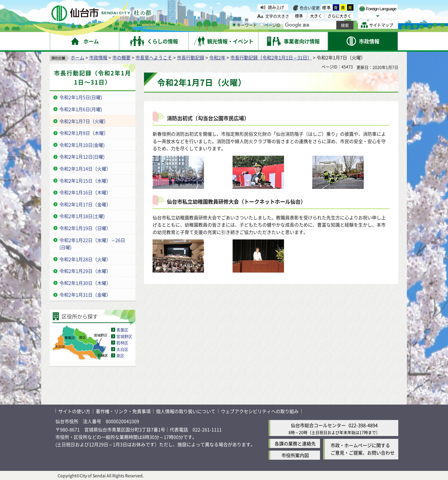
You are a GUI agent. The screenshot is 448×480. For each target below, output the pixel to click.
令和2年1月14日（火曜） (85, 169)
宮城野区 (124, 336)
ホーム (77, 57)
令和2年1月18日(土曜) (82, 216)
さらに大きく (339, 16)
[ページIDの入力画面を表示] (262, 25)
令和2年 (217, 57)
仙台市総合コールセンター (318, 425)
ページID (270, 25)
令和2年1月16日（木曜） (85, 192)
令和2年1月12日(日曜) (82, 157)
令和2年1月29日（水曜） (85, 271)
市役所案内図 (295, 455)
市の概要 (121, 57)
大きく (316, 16)
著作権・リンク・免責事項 (123, 411)
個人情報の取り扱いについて (186, 411)
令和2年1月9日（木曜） (84, 133)
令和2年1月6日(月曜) (81, 109)
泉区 (120, 355)
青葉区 (122, 330)
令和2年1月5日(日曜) (81, 97)
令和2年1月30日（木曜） (85, 283)
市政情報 (98, 57)
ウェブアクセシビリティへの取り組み (260, 411)
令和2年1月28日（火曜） (85, 259)
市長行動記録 (191, 57)
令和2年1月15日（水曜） (85, 181)
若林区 (122, 343)
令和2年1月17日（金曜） (85, 204)
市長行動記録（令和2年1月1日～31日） (271, 57)
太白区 (122, 349)
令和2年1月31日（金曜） (85, 295)
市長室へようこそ (154, 57)
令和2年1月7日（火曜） (84, 121)
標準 (327, 7)
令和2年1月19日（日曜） (85, 228)
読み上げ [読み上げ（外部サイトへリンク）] (276, 7)
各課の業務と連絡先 (295, 443)
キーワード (245, 25)
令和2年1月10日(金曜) (82, 145)
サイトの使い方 (74, 411)
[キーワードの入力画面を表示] (234, 25)
